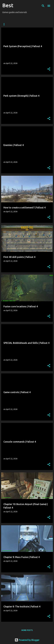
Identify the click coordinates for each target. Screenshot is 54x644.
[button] (49, 69)
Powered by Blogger (27, 640)
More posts (27, 630)
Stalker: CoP (24, 24)
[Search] (43, 6)
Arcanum (7, 24)
